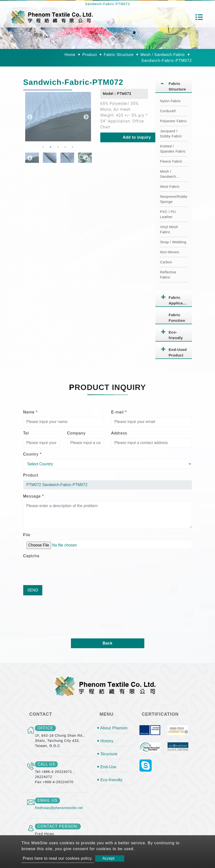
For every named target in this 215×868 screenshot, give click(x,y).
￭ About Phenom (112, 728)
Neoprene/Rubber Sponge (174, 199)
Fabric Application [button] (179, 300)
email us (47, 800)
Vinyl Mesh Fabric (169, 229)
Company (76, 433)
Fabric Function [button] (177, 318)
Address (119, 433)
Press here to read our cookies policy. (58, 858)
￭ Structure (107, 754)
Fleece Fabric (171, 161)
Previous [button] (29, 117)
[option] (58, 117)
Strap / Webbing (173, 242)
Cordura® (168, 111)
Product (90, 55)
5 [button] (73, 147)
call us (46, 764)
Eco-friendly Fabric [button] (176, 336)
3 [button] (58, 147)
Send (33, 590)
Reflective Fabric (168, 275)
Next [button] (86, 117)
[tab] (174, 85)
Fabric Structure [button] (177, 86)
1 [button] (43, 147)
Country (33, 454)
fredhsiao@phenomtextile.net (59, 808)
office (45, 728)
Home (70, 55)
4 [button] (65, 147)
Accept (108, 858)
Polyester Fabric (174, 121)
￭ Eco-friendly (110, 780)
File (27, 535)
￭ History (105, 741)
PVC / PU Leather (168, 214)
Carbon (166, 262)
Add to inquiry (137, 137)
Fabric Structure (119, 55)
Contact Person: (58, 826)
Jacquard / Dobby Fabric (171, 134)
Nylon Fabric (171, 101)
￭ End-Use (107, 767)
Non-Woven (170, 252)
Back (107, 643)
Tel (26, 433)
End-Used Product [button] (178, 352)
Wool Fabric (170, 187)
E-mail (119, 412)
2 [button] (51, 147)
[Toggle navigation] (199, 17)
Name (30, 412)
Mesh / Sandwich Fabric (163, 55)
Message (34, 496)
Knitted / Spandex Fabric (173, 149)
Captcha (31, 556)
